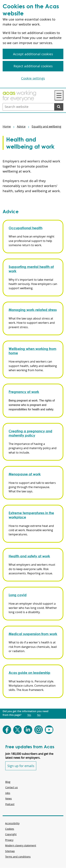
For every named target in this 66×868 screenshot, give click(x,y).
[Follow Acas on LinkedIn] (28, 730)
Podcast (10, 804)
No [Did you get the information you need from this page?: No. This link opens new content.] (39, 715)
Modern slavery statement (21, 845)
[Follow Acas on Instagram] (39, 730)
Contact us (12, 787)
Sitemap (10, 851)
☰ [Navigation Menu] (59, 95)
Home (7, 126)
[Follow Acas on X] (17, 730)
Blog (8, 782)
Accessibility (12, 823)
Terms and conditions (18, 857)
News (9, 798)
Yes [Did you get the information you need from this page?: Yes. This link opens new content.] (29, 715)
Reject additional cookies (33, 66)
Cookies (10, 829)
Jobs (8, 793)
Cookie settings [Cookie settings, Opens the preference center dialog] (33, 78)
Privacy (9, 840)
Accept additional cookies (33, 54)
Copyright (11, 834)
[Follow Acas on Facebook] (7, 730)
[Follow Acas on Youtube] (49, 730)
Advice (21, 126)
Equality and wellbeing (46, 126)
